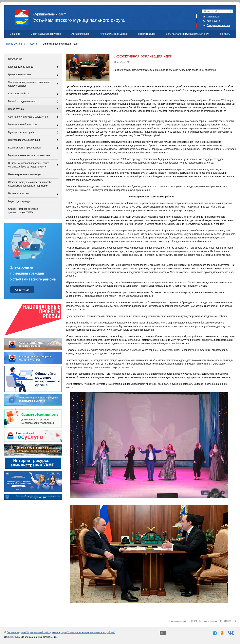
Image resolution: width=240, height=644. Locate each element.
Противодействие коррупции (24, 140)
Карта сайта (213, 21)
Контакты (225, 34)
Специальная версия (218, 25)
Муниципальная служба (21, 132)
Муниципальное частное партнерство (29, 155)
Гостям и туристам (18, 193)
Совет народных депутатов (46, 34)
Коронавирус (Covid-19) (21, 67)
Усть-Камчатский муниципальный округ (188, 34)
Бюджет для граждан (20, 201)
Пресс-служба (14, 44)
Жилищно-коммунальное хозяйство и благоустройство (29, 84)
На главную (213, 16)
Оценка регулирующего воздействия (28, 117)
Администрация (80, 34)
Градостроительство (20, 75)
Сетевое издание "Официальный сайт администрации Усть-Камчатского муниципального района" (61, 633)
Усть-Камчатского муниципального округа (125, 16)
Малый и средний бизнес (22, 101)
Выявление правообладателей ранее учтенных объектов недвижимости (29, 165)
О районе (15, 34)
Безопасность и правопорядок (25, 148)
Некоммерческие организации (25, 174)
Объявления (15, 59)
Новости (32, 44)
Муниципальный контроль (23, 124)
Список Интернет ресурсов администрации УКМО (23, 211)
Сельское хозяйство (19, 94)
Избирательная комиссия (114, 34)
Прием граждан (147, 34)
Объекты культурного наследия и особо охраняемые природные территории (30, 184)
